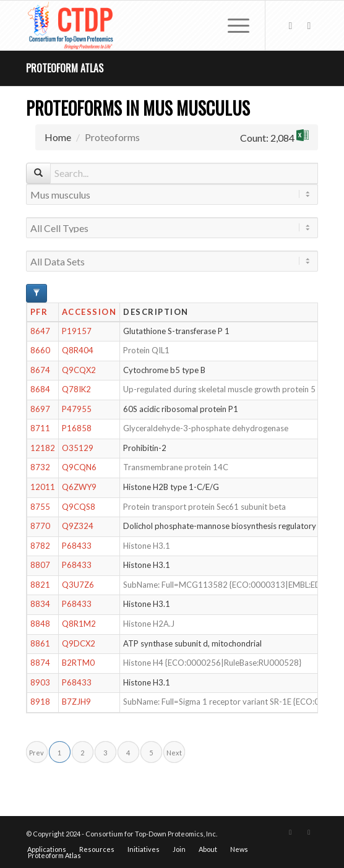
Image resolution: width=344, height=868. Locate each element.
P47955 (77, 409)
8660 (40, 350)
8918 (40, 702)
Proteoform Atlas (65, 68)
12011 (43, 487)
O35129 (78, 448)
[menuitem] (232, 25)
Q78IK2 (76, 389)
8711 (40, 428)
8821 (40, 585)
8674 (40, 370)
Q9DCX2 (79, 643)
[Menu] (232, 25)
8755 (40, 507)
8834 (40, 604)
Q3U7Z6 (78, 585)
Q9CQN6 (79, 467)
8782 (40, 546)
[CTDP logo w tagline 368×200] (143, 25)
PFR (39, 312)
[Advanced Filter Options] (37, 293)
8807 (40, 565)
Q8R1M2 (79, 624)
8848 (40, 624)
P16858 (77, 428)
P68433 (77, 546)
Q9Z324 (78, 526)
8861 (40, 643)
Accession (89, 312)
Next (174, 753)
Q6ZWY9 (79, 487)
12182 (43, 448)
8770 (40, 526)
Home (58, 137)
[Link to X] (290, 26)
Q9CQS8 (79, 507)
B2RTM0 (78, 663)
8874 (40, 663)
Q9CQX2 (79, 370)
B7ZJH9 (76, 702)
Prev (37, 753)
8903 (40, 682)
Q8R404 (78, 350)
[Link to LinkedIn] (309, 26)
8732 (40, 467)
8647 (40, 331)
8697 (40, 409)
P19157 (77, 331)
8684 (40, 389)
